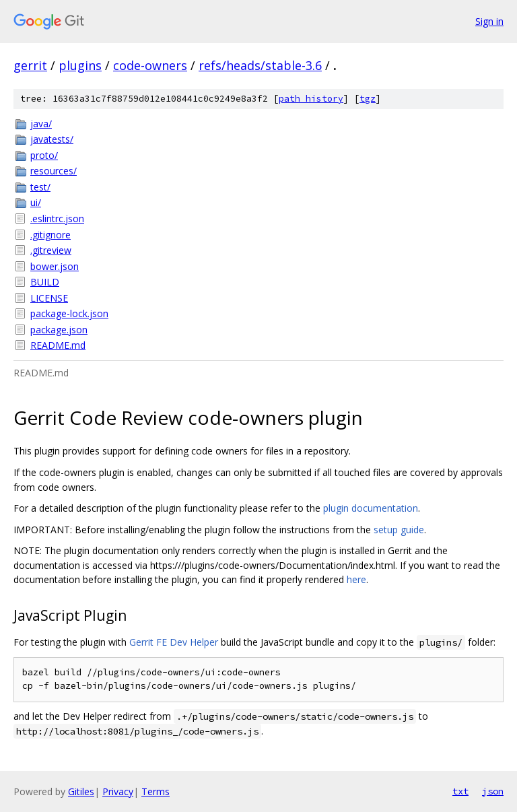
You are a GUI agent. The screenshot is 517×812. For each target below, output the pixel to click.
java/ (41, 124)
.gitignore (50, 235)
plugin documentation (371, 508)
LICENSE (49, 298)
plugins (80, 65)
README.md (58, 345)
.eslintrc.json (57, 218)
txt (460, 791)
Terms (156, 791)
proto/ (44, 155)
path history (311, 99)
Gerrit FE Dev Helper (174, 642)
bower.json (55, 266)
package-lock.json (69, 313)
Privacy (118, 791)
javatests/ (52, 139)
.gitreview (51, 250)
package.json (59, 330)
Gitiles (81, 791)
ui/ (36, 202)
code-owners (150, 65)
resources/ (54, 171)
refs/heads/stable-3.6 (260, 65)
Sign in (489, 21)
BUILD (45, 282)
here (356, 579)
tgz (368, 99)
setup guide (399, 530)
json (493, 791)
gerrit (30, 65)
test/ (40, 187)
